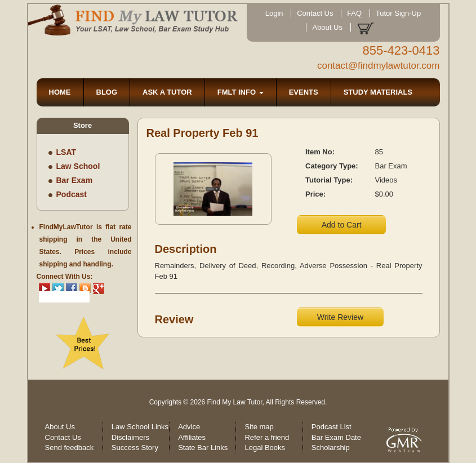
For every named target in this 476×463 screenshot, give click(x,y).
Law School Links (140, 427)
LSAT (66, 152)
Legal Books (265, 448)
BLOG (107, 92)
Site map (259, 427)
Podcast (72, 194)
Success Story (135, 448)
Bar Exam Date (336, 437)
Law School (78, 166)
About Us (327, 27)
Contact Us (315, 13)
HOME (60, 92)
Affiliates (192, 437)
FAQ (354, 13)
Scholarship (331, 448)
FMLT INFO (241, 92)
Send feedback (70, 448)
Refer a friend (267, 437)
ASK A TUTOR (167, 92)
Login (274, 13)
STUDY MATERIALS (378, 92)
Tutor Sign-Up (398, 13)
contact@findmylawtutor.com (379, 66)
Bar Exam (75, 180)
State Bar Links (203, 448)
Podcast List (332, 427)
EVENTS (304, 92)
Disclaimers (130, 437)
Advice (189, 427)
